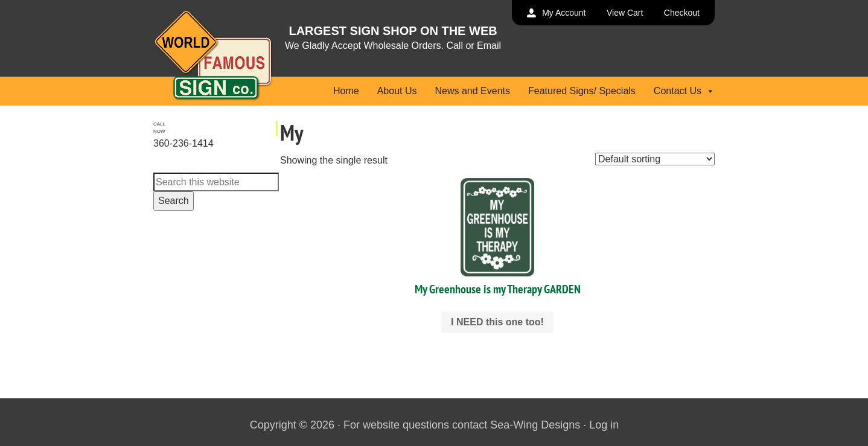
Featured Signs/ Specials (582, 91)
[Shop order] (655, 159)
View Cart (625, 13)
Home (346, 91)
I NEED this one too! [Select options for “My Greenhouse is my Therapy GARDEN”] (497, 322)
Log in (604, 425)
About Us (397, 91)
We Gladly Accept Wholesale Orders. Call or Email (393, 46)
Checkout (682, 13)
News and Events (472, 91)
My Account (564, 13)
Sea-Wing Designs (535, 425)
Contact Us (684, 91)
